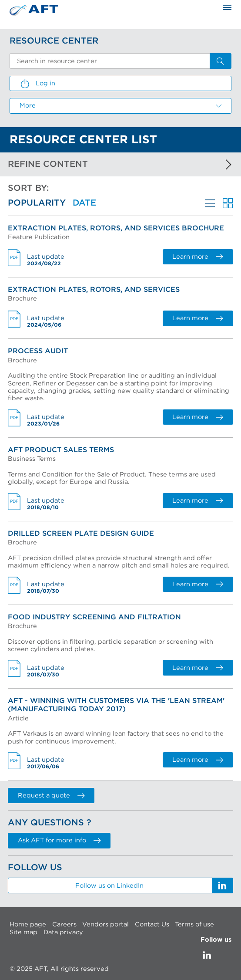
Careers (64, 924)
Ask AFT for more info (59, 840)
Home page (28, 924)
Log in (37, 84)
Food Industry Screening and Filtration (94, 617)
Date (84, 203)
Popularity (37, 203)
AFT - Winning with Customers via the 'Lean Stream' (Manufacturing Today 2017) (116, 705)
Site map (23, 932)
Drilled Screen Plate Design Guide (81, 534)
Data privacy (63, 932)
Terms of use (194, 924)
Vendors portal (105, 924)
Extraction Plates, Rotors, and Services (94, 290)
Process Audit (38, 351)
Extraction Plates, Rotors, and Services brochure (116, 228)
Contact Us (152, 924)
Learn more (197, 257)
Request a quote (51, 796)
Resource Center (54, 41)
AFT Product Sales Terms (61, 450)
